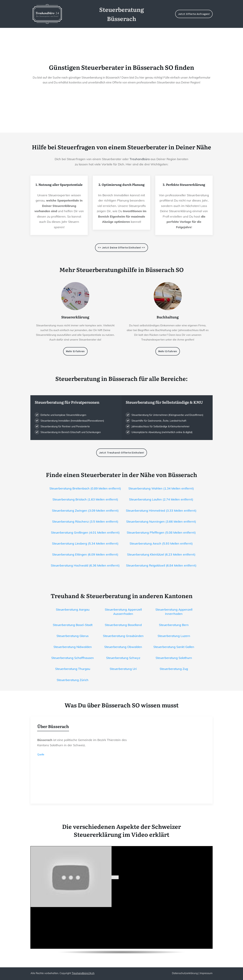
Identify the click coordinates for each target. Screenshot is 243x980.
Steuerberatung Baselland (123, 625)
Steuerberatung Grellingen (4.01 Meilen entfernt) (85, 532)
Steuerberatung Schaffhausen (73, 658)
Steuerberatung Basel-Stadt (73, 625)
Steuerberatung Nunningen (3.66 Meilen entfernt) (161, 522)
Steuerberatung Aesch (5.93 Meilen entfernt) (161, 543)
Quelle (41, 755)
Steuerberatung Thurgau (73, 669)
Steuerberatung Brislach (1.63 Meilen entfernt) (85, 499)
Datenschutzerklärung (185, 973)
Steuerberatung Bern (174, 625)
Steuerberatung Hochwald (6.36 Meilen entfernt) (85, 565)
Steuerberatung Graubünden (123, 636)
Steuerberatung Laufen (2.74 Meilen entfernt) (161, 499)
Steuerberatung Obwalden (123, 647)
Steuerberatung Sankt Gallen (174, 647)
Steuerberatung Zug (174, 669)
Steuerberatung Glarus (73, 636)
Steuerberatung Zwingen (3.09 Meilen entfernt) (85, 511)
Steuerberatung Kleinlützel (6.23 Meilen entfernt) (161, 554)
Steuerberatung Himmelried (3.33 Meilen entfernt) (161, 511)
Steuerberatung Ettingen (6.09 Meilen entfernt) (85, 554)
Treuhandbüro (140, 159)
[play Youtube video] (115, 877)
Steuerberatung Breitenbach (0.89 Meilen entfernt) (85, 488)
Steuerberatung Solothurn (174, 658)
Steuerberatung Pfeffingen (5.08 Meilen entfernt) (161, 532)
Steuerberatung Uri (123, 669)
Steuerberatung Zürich (73, 680)
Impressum (206, 973)
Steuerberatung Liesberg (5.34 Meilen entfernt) (85, 543)
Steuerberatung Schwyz (123, 658)
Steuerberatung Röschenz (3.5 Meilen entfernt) (85, 522)
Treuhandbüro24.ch (83, 973)
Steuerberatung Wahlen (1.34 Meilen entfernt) (161, 488)
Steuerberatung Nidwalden (73, 647)
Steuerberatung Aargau (73, 610)
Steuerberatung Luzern (174, 636)
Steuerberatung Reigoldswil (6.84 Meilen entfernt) (161, 565)
